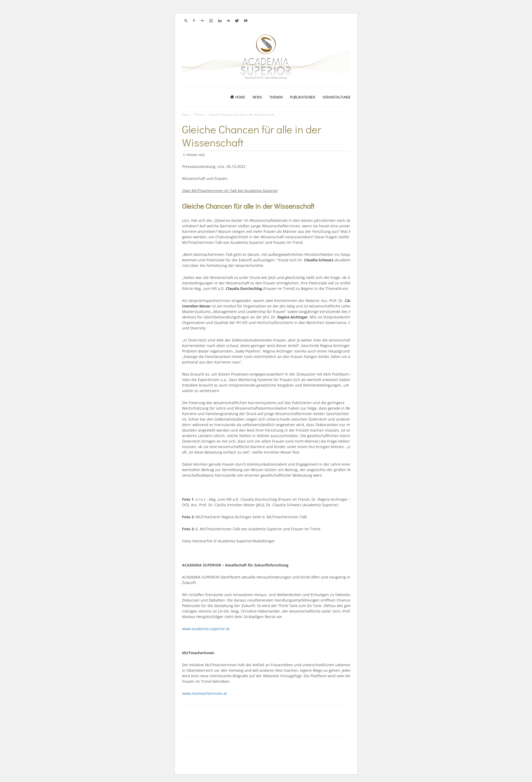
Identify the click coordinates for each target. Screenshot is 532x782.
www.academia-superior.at (206, 629)
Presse (199, 115)
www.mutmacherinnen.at (204, 693)
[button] (186, 21)
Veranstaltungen (338, 97)
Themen (276, 97)
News (257, 97)
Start (186, 115)
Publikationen (303, 97)
